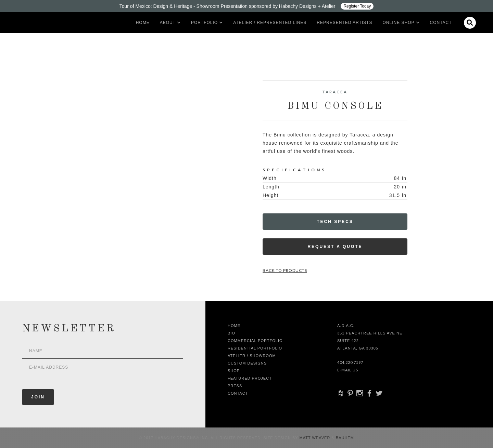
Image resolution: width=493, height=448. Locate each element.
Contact (441, 23)
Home (143, 23)
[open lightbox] (101, 111)
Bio (231, 333)
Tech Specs (335, 222)
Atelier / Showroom (252, 356)
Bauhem (344, 438)
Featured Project (250, 378)
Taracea (335, 92)
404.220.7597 (350, 362)
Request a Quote (335, 247)
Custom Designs (247, 363)
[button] (168, 23)
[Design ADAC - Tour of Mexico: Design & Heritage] (246, 6)
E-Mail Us (348, 370)
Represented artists (344, 23)
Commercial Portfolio (255, 341)
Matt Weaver (316, 438)
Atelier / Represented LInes (270, 23)
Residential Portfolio (255, 348)
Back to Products (285, 270)
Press (235, 386)
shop (234, 371)
